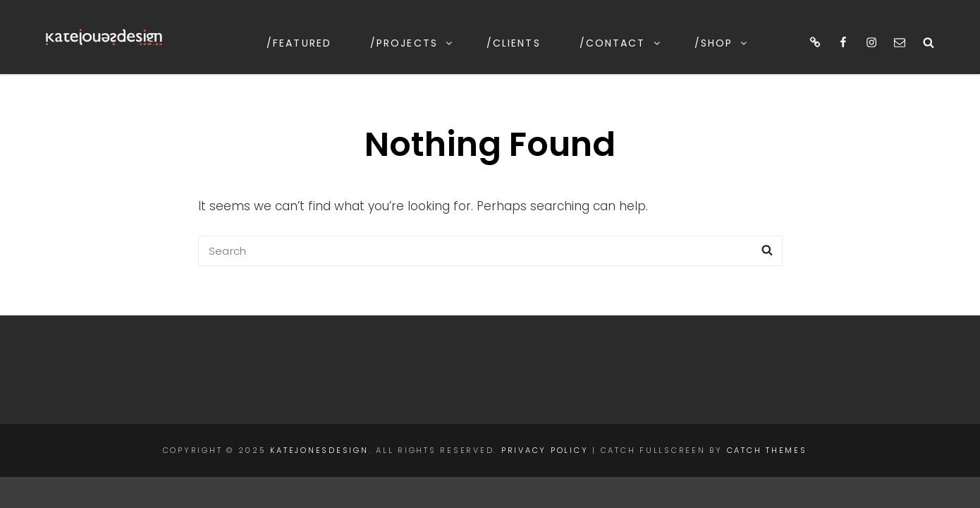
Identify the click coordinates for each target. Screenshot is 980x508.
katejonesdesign (319, 450)
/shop (722, 43)
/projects (412, 43)
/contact (621, 43)
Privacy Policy (545, 450)
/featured (299, 43)
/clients (514, 43)
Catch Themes (767, 450)
